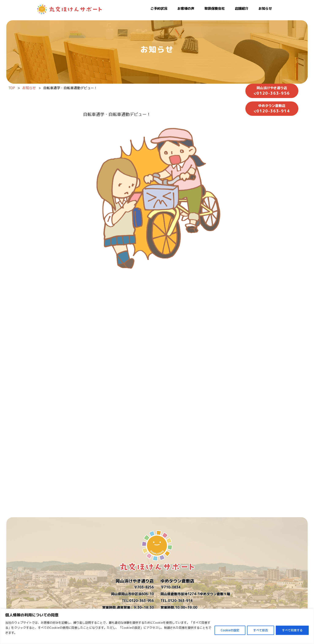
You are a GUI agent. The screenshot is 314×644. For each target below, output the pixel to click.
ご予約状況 (159, 8)
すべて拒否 (261, 630)
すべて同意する (292, 630)
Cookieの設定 (230, 630)
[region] (157, 626)
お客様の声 (186, 8)
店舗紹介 (242, 8)
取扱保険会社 (215, 8)
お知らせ (265, 8)
